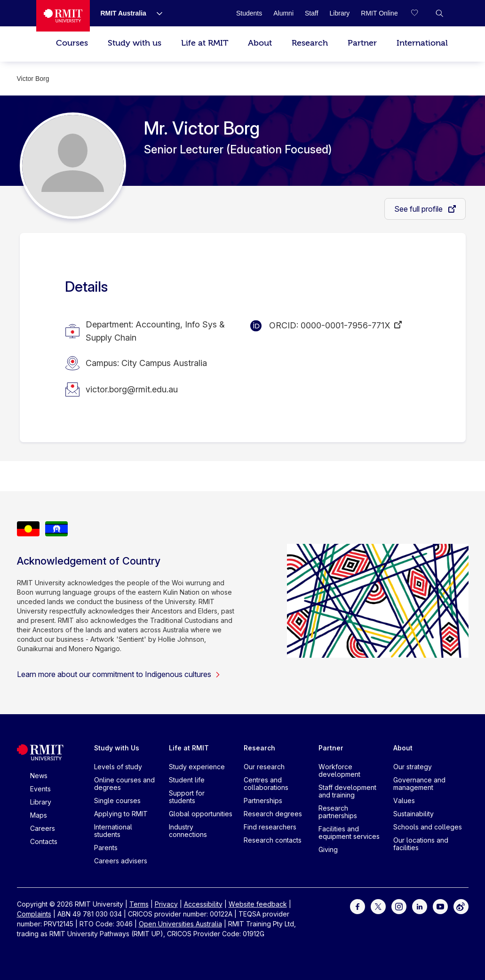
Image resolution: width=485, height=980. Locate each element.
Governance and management (419, 784)
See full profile (419, 209)
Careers (43, 828)
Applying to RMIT (121, 814)
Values (404, 801)
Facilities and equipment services (349, 833)
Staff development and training (347, 791)
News (39, 776)
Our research (264, 767)
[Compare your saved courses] (421, 13)
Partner (362, 43)
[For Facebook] (358, 906)
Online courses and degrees (124, 784)
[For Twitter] (378, 906)
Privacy (166, 904)
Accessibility (203, 904)
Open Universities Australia (180, 924)
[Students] (249, 13)
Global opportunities (201, 814)
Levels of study (118, 767)
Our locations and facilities (421, 844)
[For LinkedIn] (420, 906)
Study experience (197, 767)
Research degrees (273, 814)
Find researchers (270, 827)
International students (113, 831)
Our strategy (413, 767)
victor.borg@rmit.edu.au (132, 389)
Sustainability (413, 814)
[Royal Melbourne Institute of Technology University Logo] (63, 16)
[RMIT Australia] (123, 13)
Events (40, 789)
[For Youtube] (440, 906)
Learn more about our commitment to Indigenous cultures (119, 674)
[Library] (340, 13)
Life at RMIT (205, 43)
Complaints (34, 914)
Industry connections (188, 831)
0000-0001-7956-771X (346, 325)
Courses (72, 43)
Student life (187, 780)
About (260, 43)
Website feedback (258, 904)
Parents (106, 848)
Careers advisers (121, 861)
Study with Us (117, 748)
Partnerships (263, 801)
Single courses (117, 801)
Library (41, 802)
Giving (328, 849)
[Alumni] (283, 13)
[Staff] (312, 13)
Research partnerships (338, 812)
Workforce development (339, 770)
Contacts (44, 841)
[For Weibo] (461, 906)
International (422, 43)
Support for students (187, 797)
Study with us (135, 43)
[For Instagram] (399, 906)
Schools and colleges (428, 827)
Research (310, 43)
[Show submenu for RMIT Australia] (156, 13)
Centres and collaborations (266, 784)
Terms (139, 904)
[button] (439, 13)
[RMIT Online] (379, 13)
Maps (39, 815)
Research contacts (273, 840)
